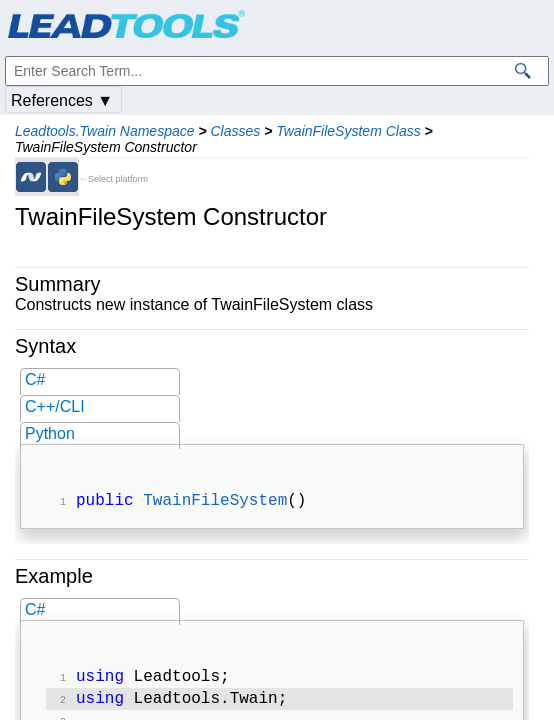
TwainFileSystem (215, 503)
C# (35, 379)
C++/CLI (55, 406)
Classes (235, 131)
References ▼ (62, 100)
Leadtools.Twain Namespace (105, 131)
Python (50, 433)
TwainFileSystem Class (348, 131)
